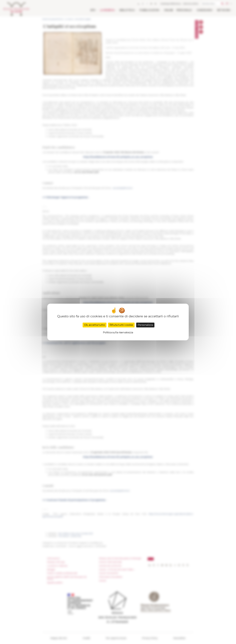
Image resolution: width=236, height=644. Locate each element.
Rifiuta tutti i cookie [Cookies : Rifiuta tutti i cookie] (121, 325)
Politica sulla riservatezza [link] (118, 332)
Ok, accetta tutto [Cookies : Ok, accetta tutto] (95, 325)
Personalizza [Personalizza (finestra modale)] (145, 325)
